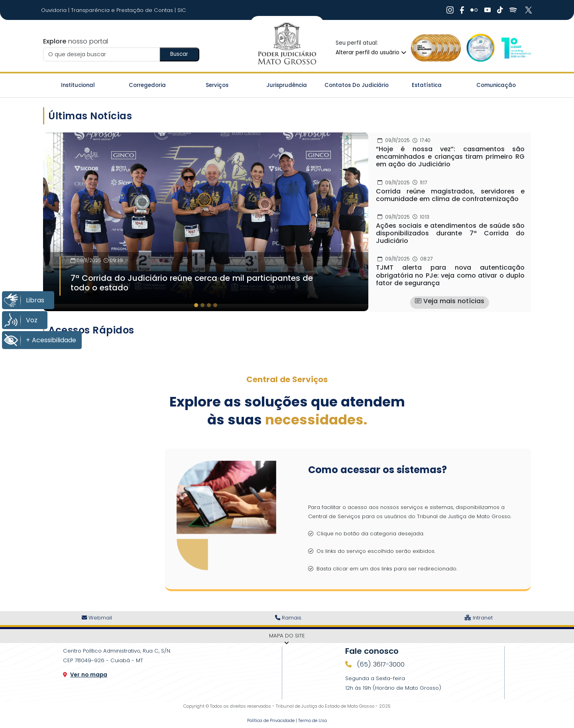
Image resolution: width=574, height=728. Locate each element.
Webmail (97, 618)
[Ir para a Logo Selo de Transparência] (479, 48)
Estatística (427, 85)
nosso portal (76, 41)
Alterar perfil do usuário (371, 52)
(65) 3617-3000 (380, 664)
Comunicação (496, 85)
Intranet (479, 618)
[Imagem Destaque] (206, 218)
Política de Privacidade (271, 720)
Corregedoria (147, 85)
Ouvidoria (55, 10)
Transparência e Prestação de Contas (123, 10)
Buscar (179, 54)
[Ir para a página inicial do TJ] (287, 44)
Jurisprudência (287, 85)
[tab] (196, 305)
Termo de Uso (313, 720)
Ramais (288, 618)
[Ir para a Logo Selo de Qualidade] (436, 48)
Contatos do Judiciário (357, 85)
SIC (182, 10)
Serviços (217, 85)
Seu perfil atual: (357, 43)
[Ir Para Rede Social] (450, 10)
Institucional (78, 85)
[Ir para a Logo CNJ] (516, 48)
